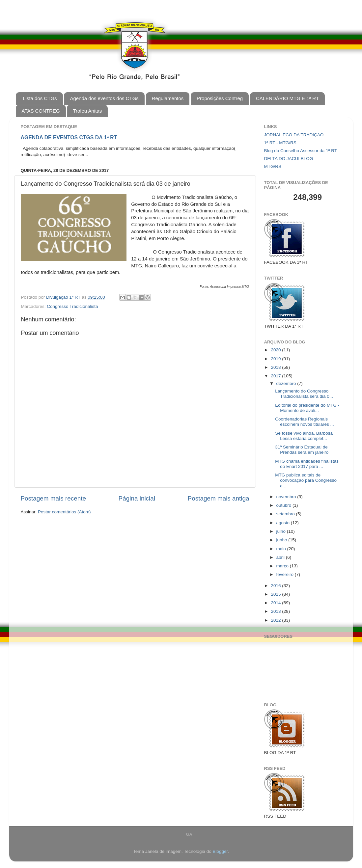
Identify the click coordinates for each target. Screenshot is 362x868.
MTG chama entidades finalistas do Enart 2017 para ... (307, 464)
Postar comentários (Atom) (64, 512)
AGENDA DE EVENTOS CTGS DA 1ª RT (69, 137)
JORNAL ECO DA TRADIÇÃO (294, 135)
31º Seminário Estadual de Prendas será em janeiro (302, 450)
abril (281, 557)
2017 (276, 376)
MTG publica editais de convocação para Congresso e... (306, 480)
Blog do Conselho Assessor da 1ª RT (301, 151)
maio (282, 549)
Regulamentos (168, 98)
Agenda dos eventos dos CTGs (104, 98)
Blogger (220, 851)
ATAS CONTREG (41, 111)
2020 (276, 350)
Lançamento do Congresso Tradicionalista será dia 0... (304, 394)
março (283, 566)
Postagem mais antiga (219, 498)
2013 (276, 611)
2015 (276, 594)
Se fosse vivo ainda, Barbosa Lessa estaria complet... (304, 436)
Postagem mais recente (53, 498)
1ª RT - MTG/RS (280, 143)
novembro (287, 497)
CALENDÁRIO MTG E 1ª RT (287, 98)
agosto (284, 523)
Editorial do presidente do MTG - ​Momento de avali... (308, 408)
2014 (276, 603)
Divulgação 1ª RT (64, 297)
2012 (276, 620)
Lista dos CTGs (40, 98)
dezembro (287, 383)
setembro (286, 514)
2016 (276, 586)
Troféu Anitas (87, 111)
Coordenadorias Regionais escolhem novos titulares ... (305, 422)
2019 (276, 359)
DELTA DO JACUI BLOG (289, 159)
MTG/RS (273, 166)
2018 (276, 367)
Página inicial (137, 498)
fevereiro (286, 574)
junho (282, 540)
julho (282, 531)
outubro (285, 505)
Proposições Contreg (220, 98)
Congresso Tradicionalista (72, 306)
